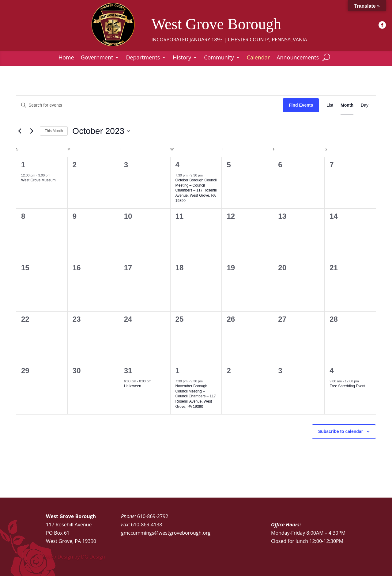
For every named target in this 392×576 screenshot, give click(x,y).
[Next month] (32, 131)
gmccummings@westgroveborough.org (166, 533)
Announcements (298, 58)
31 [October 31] (128, 371)
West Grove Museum (38, 180)
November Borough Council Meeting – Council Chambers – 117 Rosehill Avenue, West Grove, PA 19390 (196, 396)
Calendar (258, 58)
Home (66, 58)
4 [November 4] (332, 371)
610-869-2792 (153, 516)
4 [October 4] (177, 165)
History (182, 58)
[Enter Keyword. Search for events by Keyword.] (149, 105)
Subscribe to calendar (341, 431)
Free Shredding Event (347, 386)
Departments (143, 58)
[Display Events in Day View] (365, 105)
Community (219, 58)
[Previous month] (20, 131)
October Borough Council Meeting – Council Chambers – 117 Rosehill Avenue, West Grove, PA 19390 (196, 190)
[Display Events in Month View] (347, 105)
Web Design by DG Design (75, 557)
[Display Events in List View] (330, 105)
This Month (54, 131)
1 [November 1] (177, 371)
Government (97, 58)
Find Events (301, 105)
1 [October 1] (23, 165)
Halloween (133, 386)
